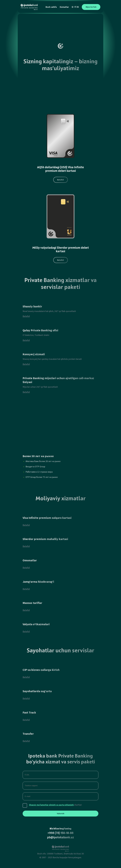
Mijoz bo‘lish (91, 7)
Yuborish (61, 814)
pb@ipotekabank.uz (60, 838)
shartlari (55, 805)
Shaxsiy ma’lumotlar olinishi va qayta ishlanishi (51, 805)
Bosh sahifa (51, 7)
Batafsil (60, 180)
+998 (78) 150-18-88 (60, 833)
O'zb (75, 7)
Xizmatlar (64, 7)
